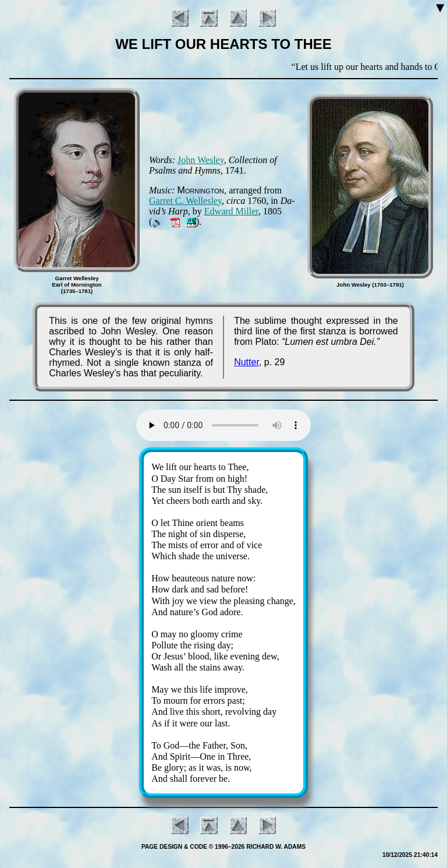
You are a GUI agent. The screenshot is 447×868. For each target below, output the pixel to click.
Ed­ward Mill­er (231, 211)
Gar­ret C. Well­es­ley (185, 201)
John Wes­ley (201, 160)
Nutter (246, 362)
